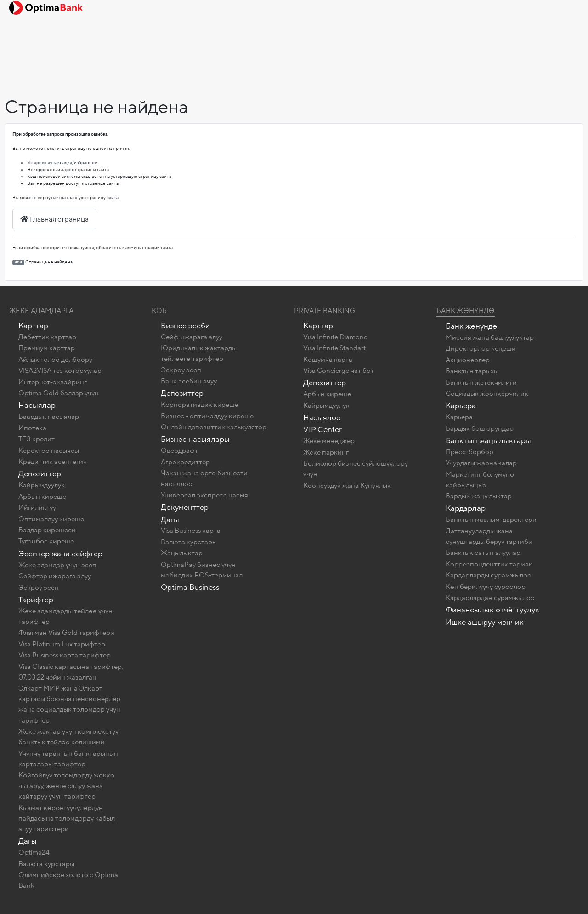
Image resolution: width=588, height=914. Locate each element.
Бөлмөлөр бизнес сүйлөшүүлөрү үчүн (356, 469)
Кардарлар (466, 508)
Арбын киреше (42, 497)
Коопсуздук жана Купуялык (347, 486)
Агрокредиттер (185, 462)
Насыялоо (322, 418)
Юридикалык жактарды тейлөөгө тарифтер (199, 353)
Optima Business (190, 587)
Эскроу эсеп (39, 588)
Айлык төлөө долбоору (55, 360)
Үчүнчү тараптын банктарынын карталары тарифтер (68, 759)
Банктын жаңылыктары (488, 441)
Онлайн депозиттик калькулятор (214, 427)
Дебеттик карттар (47, 337)
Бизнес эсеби (185, 326)
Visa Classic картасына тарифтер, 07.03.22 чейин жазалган (71, 672)
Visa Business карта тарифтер (65, 655)
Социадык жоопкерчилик (487, 394)
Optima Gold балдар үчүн (59, 393)
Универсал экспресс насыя (204, 495)
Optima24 (34, 852)
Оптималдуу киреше (51, 519)
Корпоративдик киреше (200, 405)
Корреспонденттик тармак (489, 564)
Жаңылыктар (182, 553)
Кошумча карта (328, 360)
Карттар (33, 326)
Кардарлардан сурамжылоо (490, 598)
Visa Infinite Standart (334, 348)
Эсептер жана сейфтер (60, 554)
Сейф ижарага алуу (192, 337)
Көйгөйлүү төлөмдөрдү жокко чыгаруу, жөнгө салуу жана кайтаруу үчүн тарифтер (66, 786)
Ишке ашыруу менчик (485, 622)
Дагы (28, 841)
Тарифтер (36, 600)
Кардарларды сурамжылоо (489, 575)
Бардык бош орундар (480, 428)
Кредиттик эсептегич (53, 462)
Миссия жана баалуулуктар (490, 337)
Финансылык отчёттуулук (492, 610)
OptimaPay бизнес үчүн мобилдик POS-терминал (202, 570)
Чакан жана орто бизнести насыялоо (204, 478)
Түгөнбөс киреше (46, 541)
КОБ (159, 311)
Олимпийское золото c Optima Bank (68, 880)
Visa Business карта (191, 531)
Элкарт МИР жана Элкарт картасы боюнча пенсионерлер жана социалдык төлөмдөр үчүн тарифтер (69, 704)
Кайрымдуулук (42, 485)
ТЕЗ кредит (37, 439)
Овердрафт (179, 451)
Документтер (185, 507)
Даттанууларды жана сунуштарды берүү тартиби (489, 536)
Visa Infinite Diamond (336, 337)
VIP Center (322, 430)
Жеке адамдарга (41, 311)
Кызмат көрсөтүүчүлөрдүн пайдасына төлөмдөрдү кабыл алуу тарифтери (67, 818)
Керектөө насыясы (49, 451)
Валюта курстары (46, 864)
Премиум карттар (47, 348)
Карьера (461, 406)
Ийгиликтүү (37, 508)
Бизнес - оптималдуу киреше (207, 416)
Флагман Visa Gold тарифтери (66, 633)
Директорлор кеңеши (481, 348)
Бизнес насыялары (195, 439)
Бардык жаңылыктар (479, 496)
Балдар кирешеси (47, 530)
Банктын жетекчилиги (481, 383)
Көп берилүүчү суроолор (486, 587)
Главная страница (54, 219)
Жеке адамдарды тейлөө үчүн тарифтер (65, 616)
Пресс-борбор (469, 452)
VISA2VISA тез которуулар (60, 371)
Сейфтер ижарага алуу (55, 576)
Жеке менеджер (329, 441)
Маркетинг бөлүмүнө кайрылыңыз (480, 480)
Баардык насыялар (49, 417)
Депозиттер (40, 474)
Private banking (325, 311)
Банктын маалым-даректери (491, 520)
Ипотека (32, 428)
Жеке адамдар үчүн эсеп (57, 565)
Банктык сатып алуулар (483, 553)
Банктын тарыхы (472, 371)
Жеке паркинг (326, 452)
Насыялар (37, 405)
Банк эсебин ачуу (189, 381)
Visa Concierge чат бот (339, 371)
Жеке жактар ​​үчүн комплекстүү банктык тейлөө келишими (68, 737)
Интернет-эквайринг (53, 382)
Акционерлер (468, 360)
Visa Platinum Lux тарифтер (62, 644)
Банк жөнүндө (466, 311)
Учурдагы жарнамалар (481, 463)
